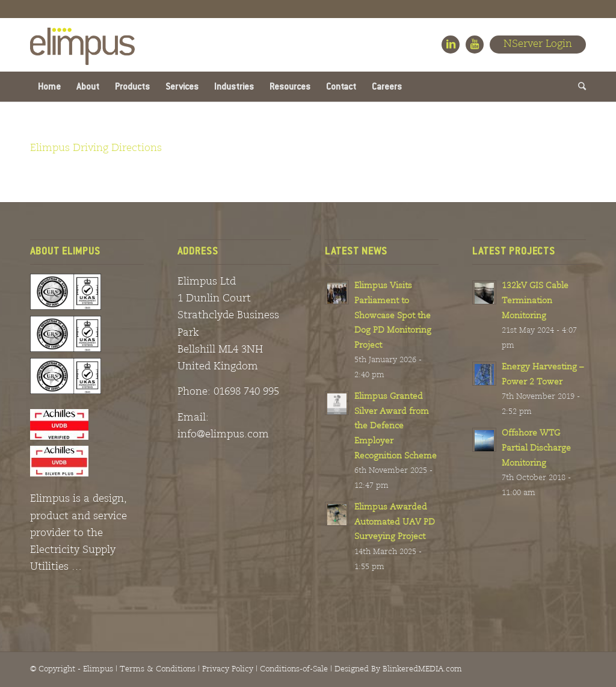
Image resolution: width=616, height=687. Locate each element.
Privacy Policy (228, 669)
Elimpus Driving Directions (96, 148)
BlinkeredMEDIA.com (422, 669)
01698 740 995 (246, 392)
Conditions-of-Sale (294, 669)
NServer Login (538, 44)
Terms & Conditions (158, 669)
